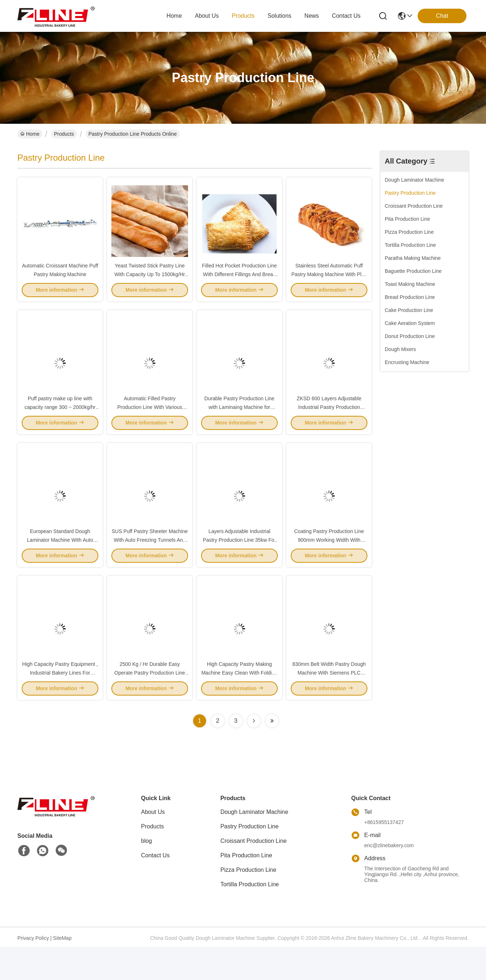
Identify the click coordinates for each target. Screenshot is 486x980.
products (243, 16)
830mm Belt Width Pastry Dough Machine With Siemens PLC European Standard (329, 706)
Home (174, 16)
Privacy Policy (33, 971)
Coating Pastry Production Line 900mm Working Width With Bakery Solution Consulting (329, 565)
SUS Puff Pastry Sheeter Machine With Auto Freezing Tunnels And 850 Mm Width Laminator (150, 565)
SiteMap (62, 971)
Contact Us (155, 889)
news (312, 16)
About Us (153, 845)
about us (207, 16)
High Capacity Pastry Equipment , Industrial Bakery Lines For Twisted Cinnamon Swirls (60, 706)
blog (146, 874)
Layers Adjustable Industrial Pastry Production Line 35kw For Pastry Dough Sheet (239, 565)
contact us (346, 16)
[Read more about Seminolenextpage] (254, 754)
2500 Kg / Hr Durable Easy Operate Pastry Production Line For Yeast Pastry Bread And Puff (150, 706)
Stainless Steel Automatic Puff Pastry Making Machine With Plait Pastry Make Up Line (329, 282)
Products (64, 134)
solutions (280, 16)
